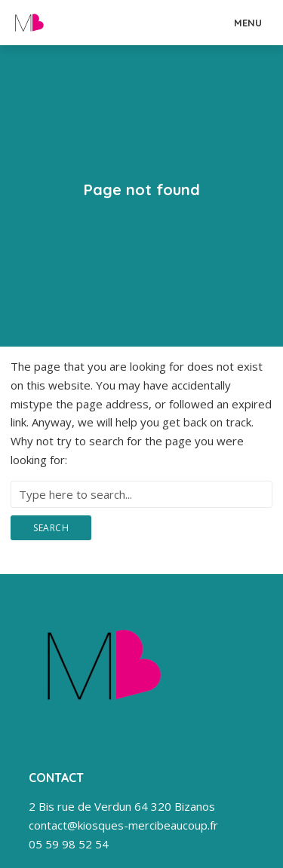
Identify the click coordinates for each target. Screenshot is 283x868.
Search (51, 528)
